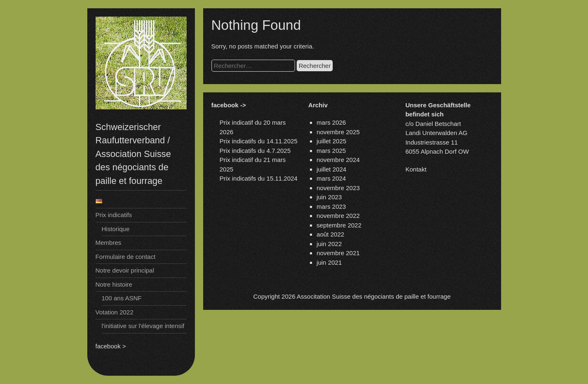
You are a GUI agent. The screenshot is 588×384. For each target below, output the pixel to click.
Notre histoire (114, 284)
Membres (109, 243)
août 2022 (330, 234)
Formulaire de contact (126, 257)
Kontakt (416, 169)
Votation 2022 (115, 312)
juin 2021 (329, 262)
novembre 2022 (338, 216)
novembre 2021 (338, 253)
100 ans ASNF (122, 298)
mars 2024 (331, 178)
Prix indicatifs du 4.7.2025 (255, 151)
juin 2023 (329, 197)
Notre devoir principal (125, 270)
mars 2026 (331, 122)
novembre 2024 (338, 160)
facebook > (111, 346)
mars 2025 (331, 151)
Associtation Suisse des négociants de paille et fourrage (374, 296)
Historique (116, 229)
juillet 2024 (331, 169)
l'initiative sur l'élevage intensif (143, 326)
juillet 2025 (331, 141)
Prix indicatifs (114, 215)
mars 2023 (331, 206)
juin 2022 (329, 244)
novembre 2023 (338, 188)
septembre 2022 (339, 225)
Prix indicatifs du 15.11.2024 (259, 178)
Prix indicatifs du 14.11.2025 (259, 141)
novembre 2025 (338, 132)
